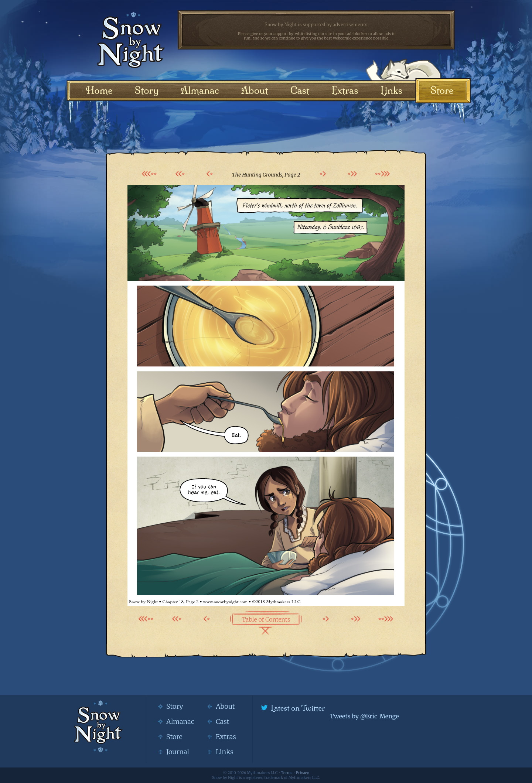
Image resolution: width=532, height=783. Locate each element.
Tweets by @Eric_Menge (364, 716)
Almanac (200, 90)
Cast (300, 90)
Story (147, 90)
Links (391, 90)
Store (442, 90)
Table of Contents (266, 619)
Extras (345, 90)
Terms (287, 773)
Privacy (303, 773)
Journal (178, 752)
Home (99, 90)
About (255, 90)
